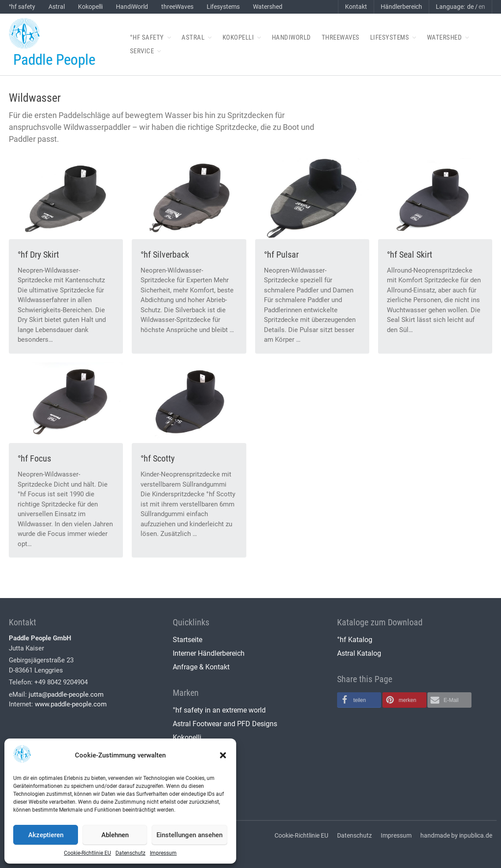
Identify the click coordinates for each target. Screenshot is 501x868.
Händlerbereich (401, 7)
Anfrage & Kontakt (201, 667)
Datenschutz (130, 853)
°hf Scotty (158, 458)
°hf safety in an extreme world (219, 710)
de (470, 7)
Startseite (187, 640)
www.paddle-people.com (71, 704)
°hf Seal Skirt (410, 255)
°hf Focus (34, 458)
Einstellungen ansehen (189, 835)
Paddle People (54, 60)
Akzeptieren (46, 835)
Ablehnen (115, 835)
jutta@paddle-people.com (66, 694)
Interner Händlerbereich (209, 653)
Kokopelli (90, 7)
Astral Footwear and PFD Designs (225, 724)
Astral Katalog (359, 653)
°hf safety (22, 7)
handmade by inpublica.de (456, 835)
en (482, 7)
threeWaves (177, 7)
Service (142, 51)
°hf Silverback (165, 255)
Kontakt (356, 7)
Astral (57, 7)
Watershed (268, 7)
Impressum (163, 853)
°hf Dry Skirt (38, 255)
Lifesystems (223, 7)
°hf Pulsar (281, 255)
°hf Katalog (355, 640)
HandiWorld (132, 7)
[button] (223, 755)
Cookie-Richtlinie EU (87, 853)
